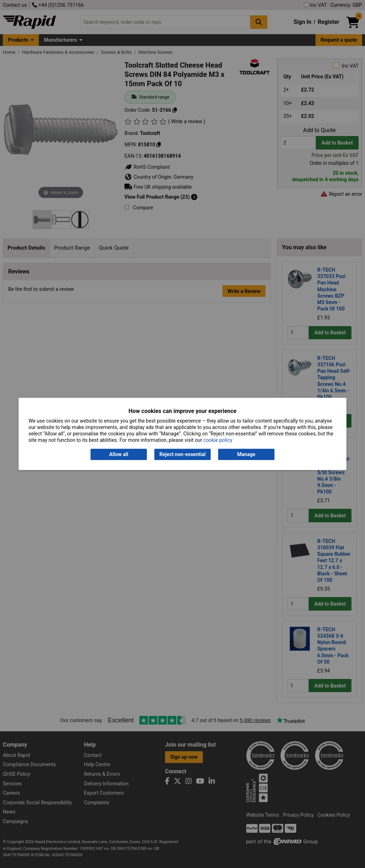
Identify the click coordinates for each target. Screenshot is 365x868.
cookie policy (218, 440)
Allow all (119, 454)
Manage (246, 454)
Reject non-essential (182, 454)
